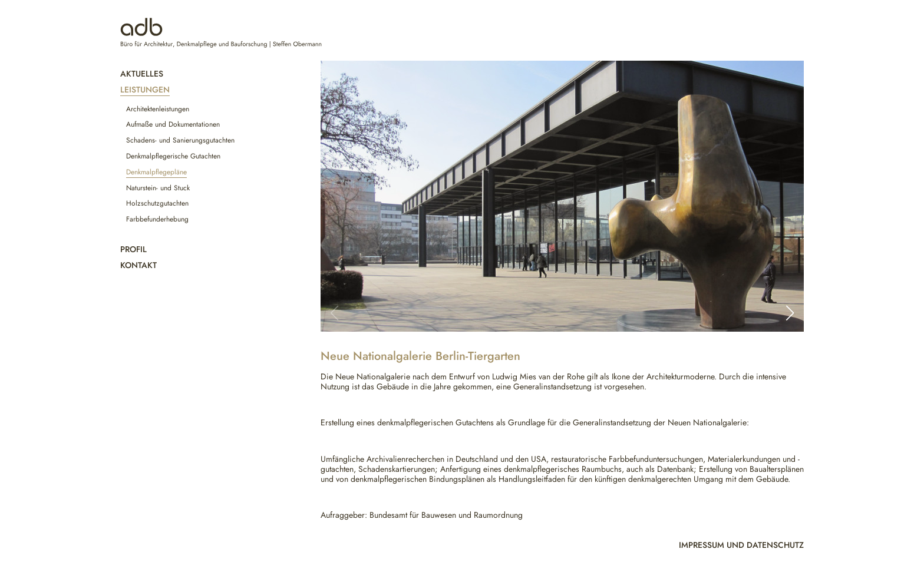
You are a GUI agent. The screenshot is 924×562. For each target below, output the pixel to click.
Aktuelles (142, 74)
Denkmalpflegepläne (156, 172)
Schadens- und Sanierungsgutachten (180, 140)
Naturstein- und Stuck (158, 188)
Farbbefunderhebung (157, 219)
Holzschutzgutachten (157, 203)
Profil (133, 249)
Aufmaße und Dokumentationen (173, 124)
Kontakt (138, 265)
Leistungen (145, 90)
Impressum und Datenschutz (741, 545)
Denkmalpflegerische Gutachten (173, 156)
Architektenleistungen (158, 109)
